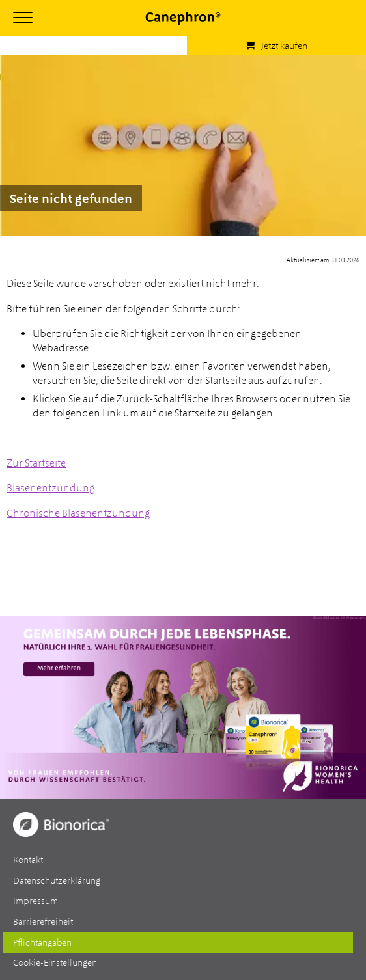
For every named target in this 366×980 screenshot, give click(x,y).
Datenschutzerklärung (57, 880)
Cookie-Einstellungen (55, 962)
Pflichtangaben (42, 942)
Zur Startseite (36, 463)
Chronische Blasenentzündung (78, 513)
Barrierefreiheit (43, 921)
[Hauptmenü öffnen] (23, 18)
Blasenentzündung (50, 488)
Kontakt (28, 860)
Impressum (35, 901)
